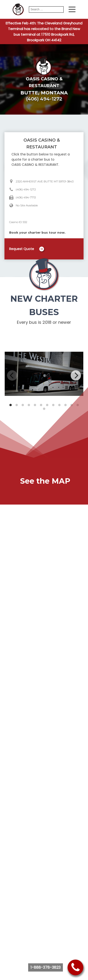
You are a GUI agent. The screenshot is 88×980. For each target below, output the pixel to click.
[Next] (76, 375)
